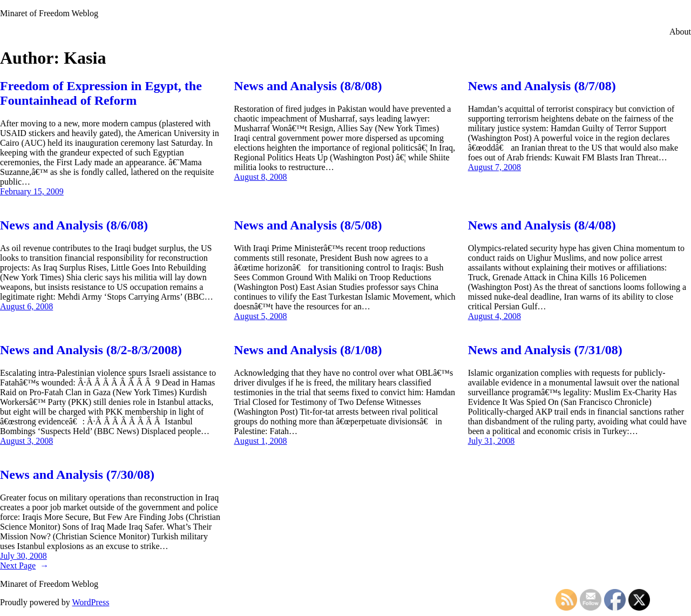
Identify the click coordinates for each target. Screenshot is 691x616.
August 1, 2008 (260, 441)
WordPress (90, 602)
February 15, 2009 (32, 191)
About (680, 32)
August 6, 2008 (26, 306)
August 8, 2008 (260, 177)
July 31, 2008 (492, 441)
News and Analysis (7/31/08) (545, 350)
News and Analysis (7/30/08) (77, 475)
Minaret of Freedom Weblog (49, 13)
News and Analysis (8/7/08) (542, 86)
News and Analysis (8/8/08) (308, 86)
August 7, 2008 (494, 167)
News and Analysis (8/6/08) (74, 225)
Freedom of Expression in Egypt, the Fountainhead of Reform (101, 93)
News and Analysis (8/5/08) (308, 225)
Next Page (24, 566)
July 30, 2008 (23, 556)
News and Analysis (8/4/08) (542, 225)
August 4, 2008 (494, 316)
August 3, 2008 (26, 441)
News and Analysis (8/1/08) (308, 350)
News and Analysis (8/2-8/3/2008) (91, 350)
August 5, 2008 (260, 316)
